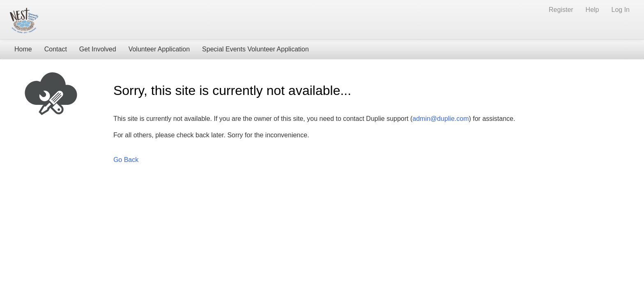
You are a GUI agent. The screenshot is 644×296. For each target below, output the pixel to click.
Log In (621, 10)
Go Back (126, 160)
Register (561, 10)
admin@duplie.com (440, 119)
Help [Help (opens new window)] (592, 10)
